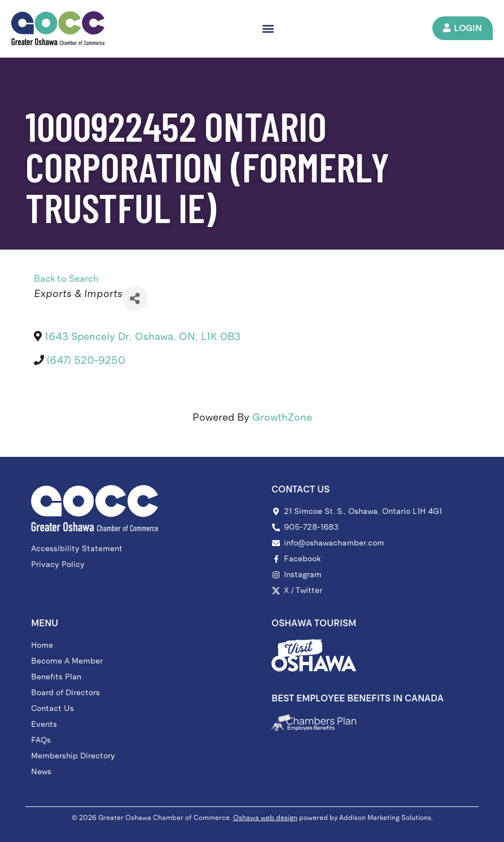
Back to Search (66, 279)
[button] (269, 29)
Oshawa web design (265, 818)
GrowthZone (282, 417)
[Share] (135, 298)
